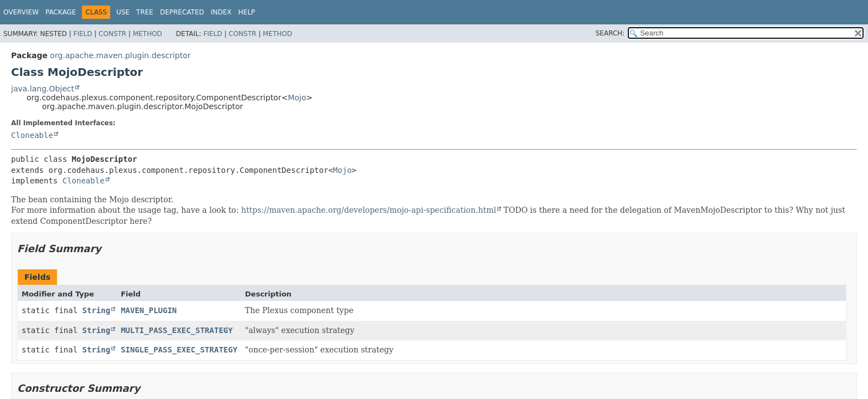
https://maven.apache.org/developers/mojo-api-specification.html (369, 210)
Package (61, 12)
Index (221, 12)
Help (247, 12)
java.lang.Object (43, 89)
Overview (21, 12)
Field (82, 34)
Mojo (297, 98)
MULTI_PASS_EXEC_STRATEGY (177, 330)
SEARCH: (610, 33)
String (97, 310)
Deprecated (182, 12)
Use (123, 12)
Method (148, 34)
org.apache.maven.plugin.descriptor (120, 55)
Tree (145, 12)
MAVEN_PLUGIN (149, 310)
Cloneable (32, 135)
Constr (112, 34)
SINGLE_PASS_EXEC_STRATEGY (179, 350)
